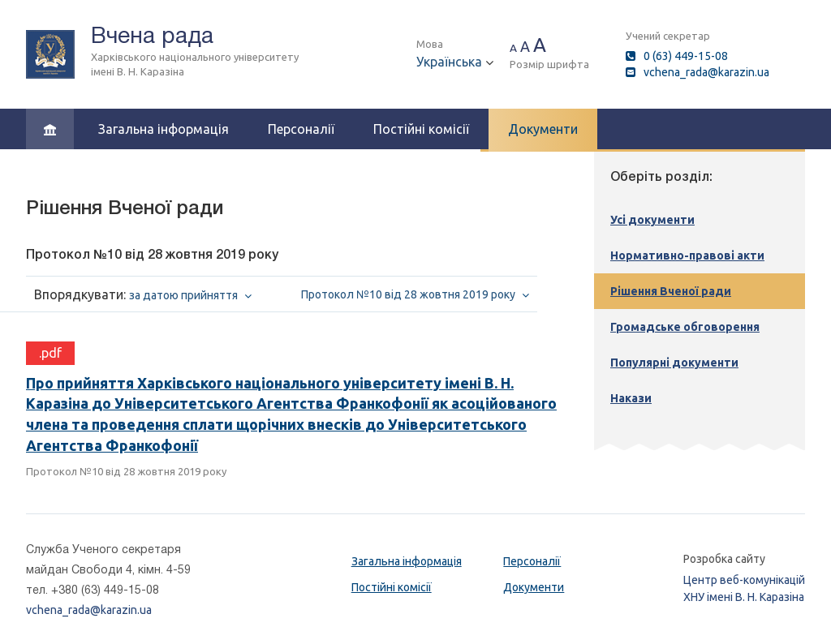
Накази (631, 398)
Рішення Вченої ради (671, 291)
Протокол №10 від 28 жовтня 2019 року (126, 471)
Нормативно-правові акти (687, 255)
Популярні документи (674, 363)
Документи (543, 129)
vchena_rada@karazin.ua (706, 72)
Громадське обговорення (685, 327)
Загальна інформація (164, 129)
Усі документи (652, 220)
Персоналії (301, 129)
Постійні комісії (421, 129)
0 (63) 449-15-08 (686, 56)
